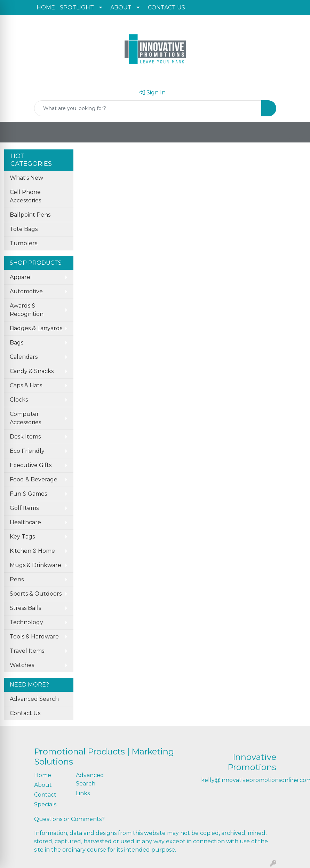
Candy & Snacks (32, 371)
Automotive (26, 291)
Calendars (24, 357)
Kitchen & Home (32, 551)
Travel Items (27, 651)
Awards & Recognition (27, 310)
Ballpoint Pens (30, 215)
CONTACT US (166, 7)
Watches (22, 665)
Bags (17, 343)
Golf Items (24, 508)
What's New (26, 178)
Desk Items (25, 437)
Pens (17, 579)
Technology (26, 622)
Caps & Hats (26, 385)
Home (43, 775)
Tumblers (23, 243)
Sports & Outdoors (36, 594)
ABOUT (121, 7)
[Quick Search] (148, 108)
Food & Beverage (34, 479)
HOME (46, 7)
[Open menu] (296, 132)
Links (83, 793)
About (43, 785)
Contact (45, 795)
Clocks (19, 400)
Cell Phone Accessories (25, 196)
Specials (45, 804)
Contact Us (25, 713)
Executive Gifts (31, 465)
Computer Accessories (25, 418)
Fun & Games (28, 494)
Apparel (21, 277)
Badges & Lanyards (36, 328)
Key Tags (22, 537)
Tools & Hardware (34, 637)
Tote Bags (24, 229)
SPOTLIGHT (77, 7)
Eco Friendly (27, 451)
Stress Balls (25, 608)
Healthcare (25, 522)
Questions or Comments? (69, 819)
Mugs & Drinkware (35, 565)
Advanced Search (34, 699)
